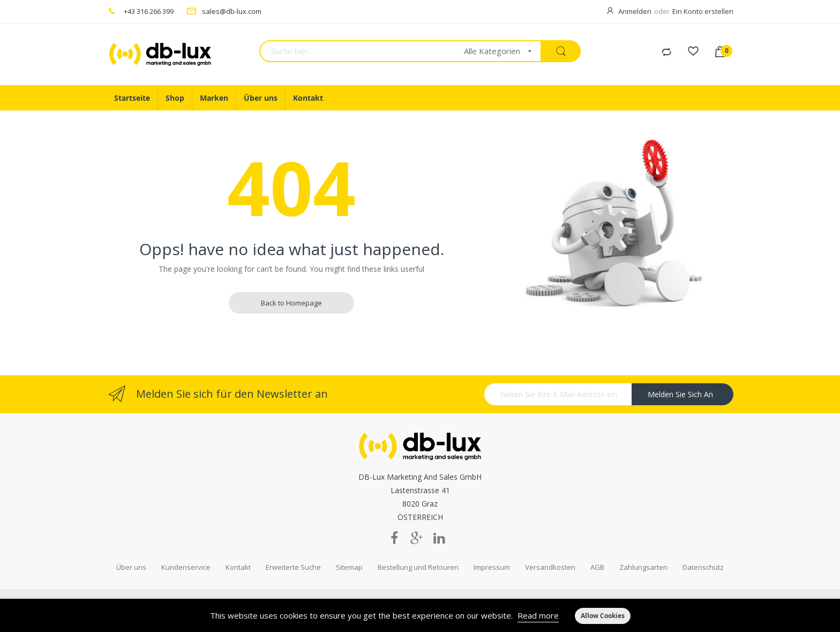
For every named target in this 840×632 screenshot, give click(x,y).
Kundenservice (186, 567)
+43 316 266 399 (149, 11)
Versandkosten (550, 567)
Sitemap (349, 567)
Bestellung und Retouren (418, 567)
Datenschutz (703, 567)
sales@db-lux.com (232, 11)
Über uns (131, 567)
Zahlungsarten (643, 567)
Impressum (492, 567)
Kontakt (238, 567)
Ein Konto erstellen (703, 11)
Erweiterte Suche (293, 567)
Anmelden (635, 11)
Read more (538, 615)
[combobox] (358, 51)
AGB (597, 567)
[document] (420, 615)
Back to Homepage (291, 303)
